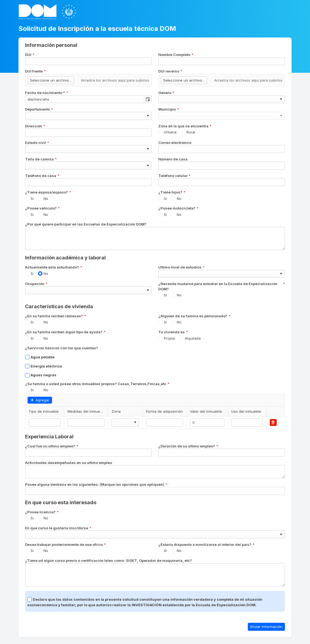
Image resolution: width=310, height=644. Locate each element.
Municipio (169, 109)
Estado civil (37, 143)
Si (32, 198)
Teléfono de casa (42, 176)
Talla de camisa (41, 159)
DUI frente (36, 71)
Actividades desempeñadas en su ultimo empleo (69, 463)
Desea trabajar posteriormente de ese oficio (66, 545)
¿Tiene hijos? (172, 192)
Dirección (35, 126)
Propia (169, 338)
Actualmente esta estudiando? (54, 267)
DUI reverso (170, 71)
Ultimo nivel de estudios (182, 267)
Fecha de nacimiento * (47, 93)
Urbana (170, 132)
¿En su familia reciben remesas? (56, 316)
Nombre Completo (176, 55)
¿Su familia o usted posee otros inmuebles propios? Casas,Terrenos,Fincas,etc (97, 384)
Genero (166, 93)
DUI (30, 55)
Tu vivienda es (173, 332)
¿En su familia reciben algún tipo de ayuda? (65, 332)
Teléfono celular (175, 176)
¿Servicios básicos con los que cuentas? (62, 348)
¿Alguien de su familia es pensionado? (195, 316)
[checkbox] (27, 357)
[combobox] (85, 99)
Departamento (39, 109)
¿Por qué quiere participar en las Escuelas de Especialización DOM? (86, 224)
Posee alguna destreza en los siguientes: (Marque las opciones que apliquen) (96, 485)
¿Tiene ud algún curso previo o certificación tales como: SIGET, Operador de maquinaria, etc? (108, 560)
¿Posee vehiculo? (43, 208)
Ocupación (36, 284)
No (46, 198)
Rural (191, 132)
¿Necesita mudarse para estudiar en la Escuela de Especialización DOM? (222, 286)
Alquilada (193, 338)
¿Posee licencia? (42, 512)
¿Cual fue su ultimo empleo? (52, 446)
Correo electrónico (175, 143)
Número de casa (173, 159)
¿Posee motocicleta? (179, 208)
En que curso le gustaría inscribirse (58, 528)
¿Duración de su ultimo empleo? (188, 446)
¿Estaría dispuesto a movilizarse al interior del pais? (206, 545)
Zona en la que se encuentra (185, 126)
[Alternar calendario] (148, 99)
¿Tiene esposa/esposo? (48, 192)
